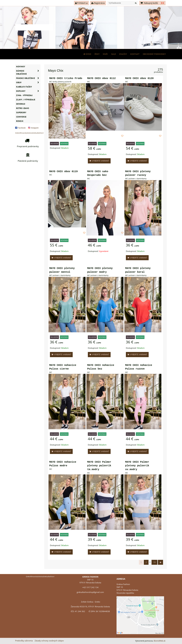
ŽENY (97, 54)
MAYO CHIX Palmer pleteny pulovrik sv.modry (137, 466)
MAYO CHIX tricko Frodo (66, 78)
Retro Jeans (23, 108)
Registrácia (98, 3)
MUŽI (105, 54)
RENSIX (20, 121)
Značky (123, 54)
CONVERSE (21, 117)
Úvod (87, 54)
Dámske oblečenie (28, 72)
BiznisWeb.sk (160, 641)
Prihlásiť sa (81, 3)
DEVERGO (21, 104)
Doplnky (28, 91)
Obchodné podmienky (154, 54)
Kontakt (135, 54)
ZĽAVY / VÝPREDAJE (26, 100)
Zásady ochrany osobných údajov (49, 641)
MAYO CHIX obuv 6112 (101, 78)
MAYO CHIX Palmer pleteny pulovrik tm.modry (99, 466)
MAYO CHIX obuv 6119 (64, 172)
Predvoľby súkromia (24, 641)
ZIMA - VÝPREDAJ (24, 95)
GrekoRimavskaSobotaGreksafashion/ (29, 133)
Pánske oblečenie (28, 78)
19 (154, 562)
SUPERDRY (21, 112)
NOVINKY (21, 67)
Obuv (28, 82)
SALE (114, 54)
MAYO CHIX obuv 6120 (139, 78)
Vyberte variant (99, 161)
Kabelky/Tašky (24, 87)
